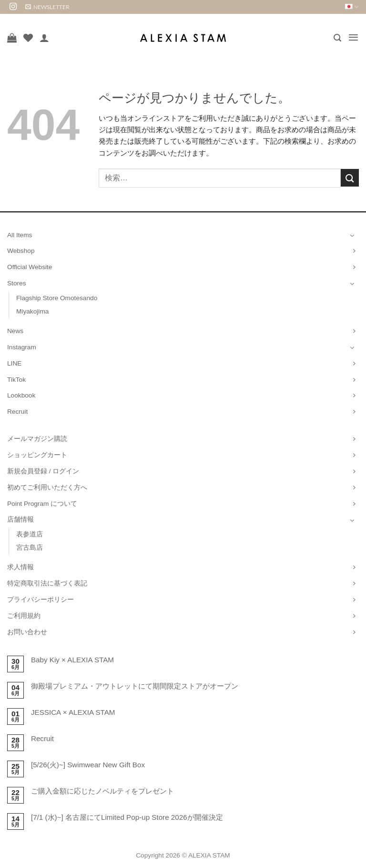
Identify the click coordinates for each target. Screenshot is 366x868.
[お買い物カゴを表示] (12, 38)
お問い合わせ (27, 632)
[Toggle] (352, 235)
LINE (14, 363)
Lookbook (21, 395)
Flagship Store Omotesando (57, 298)
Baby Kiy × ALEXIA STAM (72, 660)
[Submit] (350, 178)
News (15, 331)
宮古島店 (30, 548)
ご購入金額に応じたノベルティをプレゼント (102, 791)
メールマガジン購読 (37, 439)
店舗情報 (20, 519)
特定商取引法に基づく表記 (47, 583)
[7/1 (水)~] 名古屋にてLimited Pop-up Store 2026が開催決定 (127, 817)
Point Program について (42, 504)
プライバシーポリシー (41, 600)
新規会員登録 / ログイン (43, 471)
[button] (47, 7)
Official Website (30, 267)
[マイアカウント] (44, 38)
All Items (20, 235)
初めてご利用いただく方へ (47, 487)
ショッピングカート (37, 455)
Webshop (21, 251)
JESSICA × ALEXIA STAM (73, 712)
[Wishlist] (28, 38)
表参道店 (30, 534)
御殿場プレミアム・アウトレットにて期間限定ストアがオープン (135, 686)
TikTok (16, 380)
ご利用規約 (24, 616)
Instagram (22, 347)
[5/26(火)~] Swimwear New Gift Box (88, 765)
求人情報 (20, 567)
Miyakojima (32, 311)
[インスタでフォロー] (13, 7)
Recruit (17, 412)
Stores (17, 283)
